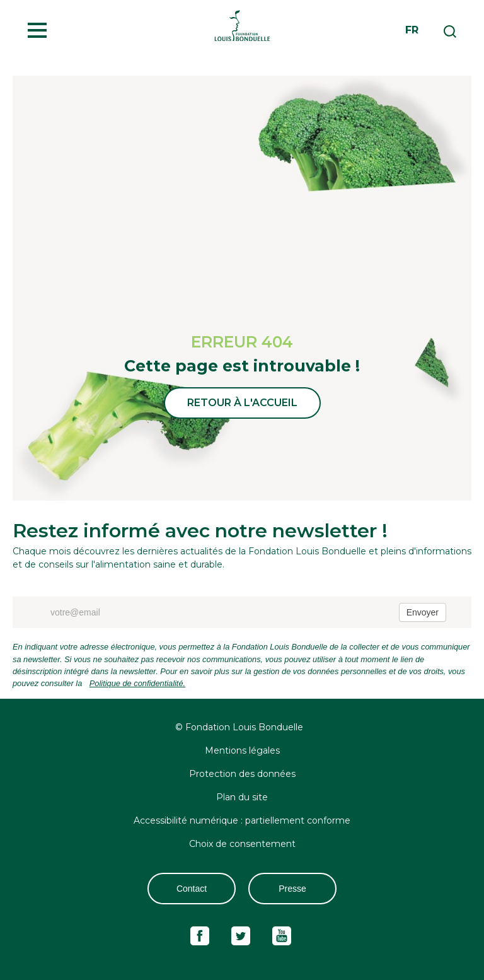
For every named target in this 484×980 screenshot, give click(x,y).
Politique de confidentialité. (137, 683)
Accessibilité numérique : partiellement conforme (242, 820)
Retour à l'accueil (242, 403)
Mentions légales (242, 750)
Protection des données (242, 774)
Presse (292, 889)
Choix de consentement (242, 844)
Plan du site (242, 797)
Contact (192, 889)
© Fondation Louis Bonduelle (239, 727)
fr (412, 30)
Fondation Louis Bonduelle (242, 25)
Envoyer (423, 612)
